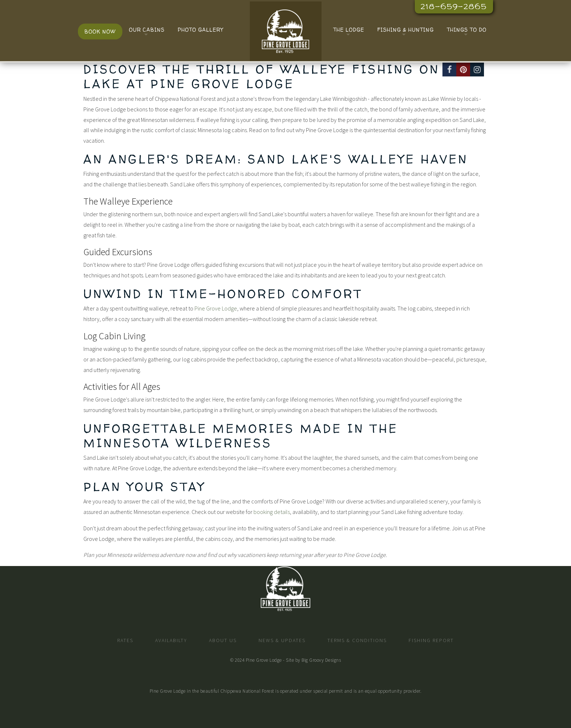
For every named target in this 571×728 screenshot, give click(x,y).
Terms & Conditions (357, 640)
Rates (125, 640)
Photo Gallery (200, 30)
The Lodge (349, 30)
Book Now (100, 31)
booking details (272, 512)
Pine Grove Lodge (216, 308)
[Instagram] (477, 70)
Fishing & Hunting (405, 30)
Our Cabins (147, 30)
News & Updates (282, 640)
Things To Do (467, 30)
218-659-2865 (454, 6)
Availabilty (171, 640)
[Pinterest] (463, 70)
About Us (223, 640)
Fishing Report (431, 640)
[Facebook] (449, 70)
